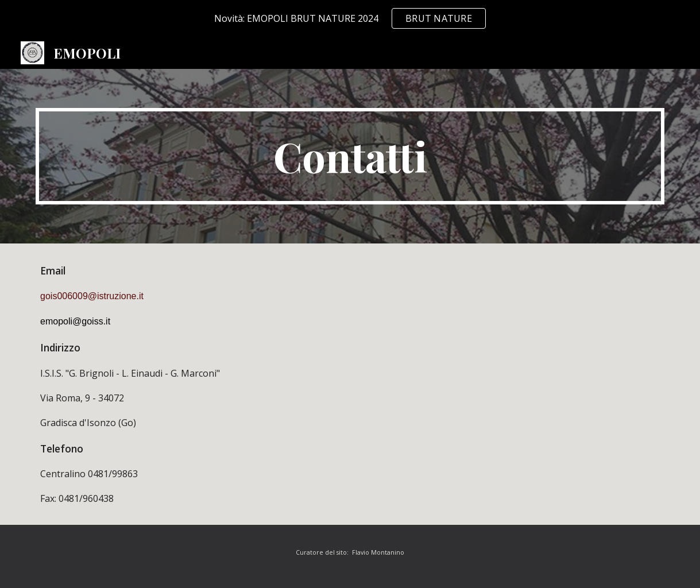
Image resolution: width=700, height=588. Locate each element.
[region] (350, 18)
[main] (350, 156)
